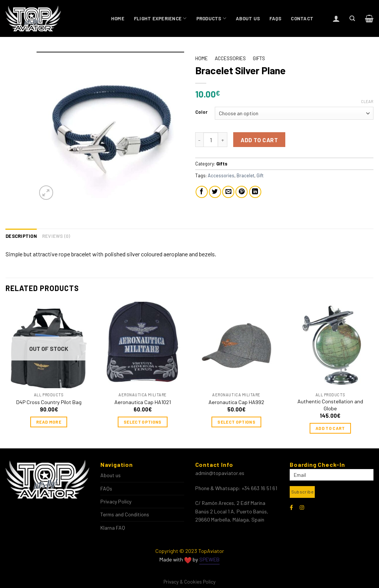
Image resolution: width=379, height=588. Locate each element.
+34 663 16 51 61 (259, 488)
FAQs (275, 18)
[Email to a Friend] (228, 192)
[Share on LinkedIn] (255, 192)
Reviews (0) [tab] (56, 236)
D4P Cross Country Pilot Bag (49, 402)
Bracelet (245, 175)
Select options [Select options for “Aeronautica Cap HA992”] (236, 422)
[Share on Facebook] (202, 192)
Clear (367, 101)
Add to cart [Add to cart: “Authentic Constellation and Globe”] (330, 428)
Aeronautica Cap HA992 (236, 402)
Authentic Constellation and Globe (330, 405)
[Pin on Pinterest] (242, 192)
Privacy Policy (116, 501)
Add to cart (259, 140)
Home (118, 18)
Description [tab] (21, 236)
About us (248, 18)
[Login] (336, 18)
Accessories (230, 58)
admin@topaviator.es (220, 473)
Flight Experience (160, 18)
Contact (302, 18)
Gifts (259, 58)
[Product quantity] (211, 140)
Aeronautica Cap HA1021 (143, 402)
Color (201, 112)
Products (211, 18)
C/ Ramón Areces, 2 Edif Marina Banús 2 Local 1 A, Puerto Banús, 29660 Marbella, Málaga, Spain (232, 511)
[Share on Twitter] (215, 192)
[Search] (352, 18)
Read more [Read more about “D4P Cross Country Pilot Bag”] (49, 422)
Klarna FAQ (113, 528)
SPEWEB (209, 559)
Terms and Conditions (125, 514)
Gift (260, 175)
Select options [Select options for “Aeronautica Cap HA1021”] (143, 422)
